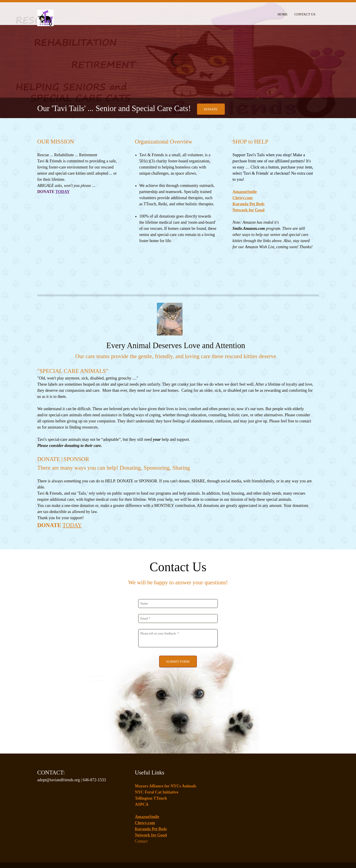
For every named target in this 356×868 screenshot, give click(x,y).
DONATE (50, 497)
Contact (141, 813)
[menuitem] (283, 14)
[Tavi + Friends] (45, 15)
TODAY (72, 497)
